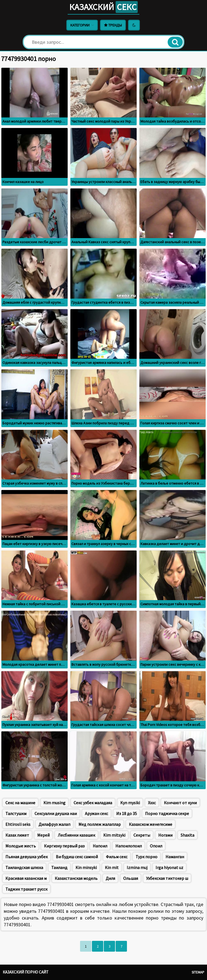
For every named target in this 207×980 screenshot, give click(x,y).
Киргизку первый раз (64, 846)
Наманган (175, 857)
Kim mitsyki (114, 835)
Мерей (43, 835)
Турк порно (146, 857)
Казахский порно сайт (26, 972)
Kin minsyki (86, 867)
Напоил (100, 846)
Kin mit (112, 867)
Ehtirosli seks (18, 824)
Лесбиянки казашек (76, 835)
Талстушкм (16, 813)
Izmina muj (137, 867)
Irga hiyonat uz (169, 867)
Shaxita (187, 835)
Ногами (165, 835)
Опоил (156, 846)
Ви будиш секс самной (77, 857)
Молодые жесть (21, 846)
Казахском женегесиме (151, 824)
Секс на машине (20, 803)
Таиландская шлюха (24, 867)
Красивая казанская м (26, 878)
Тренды (113, 25)
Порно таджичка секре (167, 813)
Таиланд (59, 867)
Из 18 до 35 (127, 813)
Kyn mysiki (130, 803)
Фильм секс (117, 857)
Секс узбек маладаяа (93, 803)
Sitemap (198, 972)
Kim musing (54, 803)
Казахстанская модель (76, 878)
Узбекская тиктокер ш (167, 878)
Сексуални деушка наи (56, 813)
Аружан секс (96, 813)
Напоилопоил (129, 846)
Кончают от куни (180, 803)
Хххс (152, 803)
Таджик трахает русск (26, 889)
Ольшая (131, 878)
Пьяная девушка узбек (27, 857)
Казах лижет (17, 835)
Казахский (103, 7)
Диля (110, 878)
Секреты (142, 835)
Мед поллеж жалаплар (100, 824)
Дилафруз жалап (54, 824)
